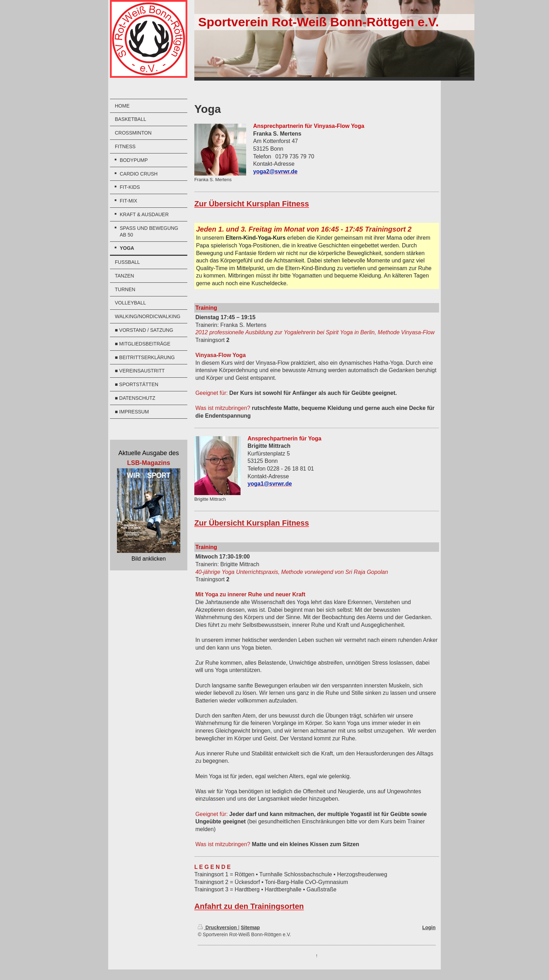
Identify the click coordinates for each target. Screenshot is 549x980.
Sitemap (250, 927)
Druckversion (218, 927)
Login (429, 927)
